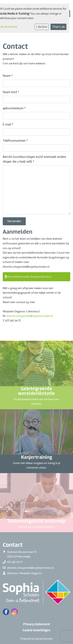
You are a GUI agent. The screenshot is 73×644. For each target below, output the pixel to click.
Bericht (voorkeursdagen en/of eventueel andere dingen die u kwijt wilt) (34, 159)
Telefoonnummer (15, 141)
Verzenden (14, 221)
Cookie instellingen (36, 630)
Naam (8, 76)
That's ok (58, 27)
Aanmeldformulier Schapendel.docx (28, 277)
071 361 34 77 (15, 562)
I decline (42, 27)
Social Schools (44, 639)
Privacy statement (36, 624)
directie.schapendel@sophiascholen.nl (30, 316)
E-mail (8, 124)
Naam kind (11, 92)
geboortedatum (14, 108)
